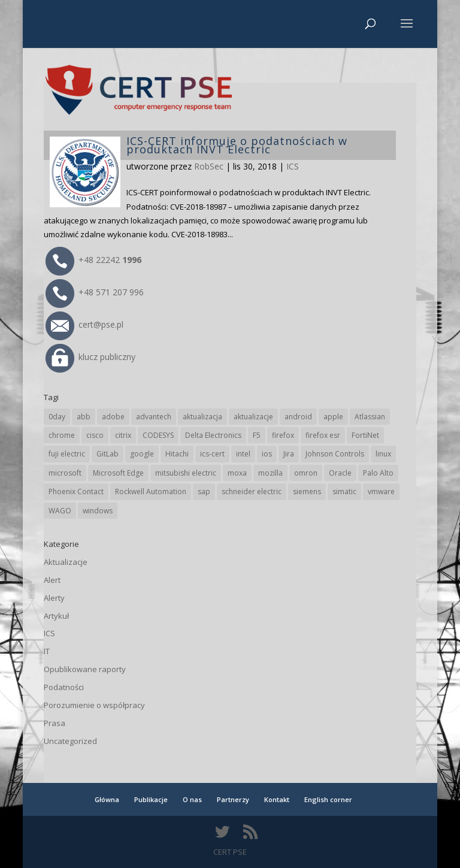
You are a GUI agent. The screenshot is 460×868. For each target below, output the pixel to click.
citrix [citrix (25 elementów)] (123, 435)
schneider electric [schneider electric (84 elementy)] (252, 492)
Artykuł (56, 616)
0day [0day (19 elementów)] (57, 417)
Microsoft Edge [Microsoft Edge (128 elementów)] (118, 473)
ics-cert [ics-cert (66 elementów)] (212, 454)
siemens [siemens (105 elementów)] (307, 492)
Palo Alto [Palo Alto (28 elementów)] (378, 473)
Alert (52, 580)
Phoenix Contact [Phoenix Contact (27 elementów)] (76, 492)
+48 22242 (93, 260)
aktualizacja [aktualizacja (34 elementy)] (202, 417)
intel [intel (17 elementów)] (243, 454)
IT (47, 651)
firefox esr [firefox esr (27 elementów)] (323, 435)
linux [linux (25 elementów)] (383, 454)
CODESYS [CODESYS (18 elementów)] (158, 435)
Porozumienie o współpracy (94, 705)
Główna (107, 799)
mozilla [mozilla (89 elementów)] (270, 473)
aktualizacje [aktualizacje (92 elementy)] (253, 417)
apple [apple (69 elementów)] (333, 417)
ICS (293, 166)
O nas (192, 799)
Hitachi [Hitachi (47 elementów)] (177, 454)
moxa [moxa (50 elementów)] (237, 473)
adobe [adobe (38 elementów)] (113, 417)
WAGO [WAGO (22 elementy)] (60, 511)
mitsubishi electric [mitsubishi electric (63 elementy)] (186, 473)
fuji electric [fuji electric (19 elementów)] (67, 454)
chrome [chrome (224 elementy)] (62, 435)
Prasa (55, 723)
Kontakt (277, 799)
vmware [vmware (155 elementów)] (381, 492)
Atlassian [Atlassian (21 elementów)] (370, 417)
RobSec (209, 166)
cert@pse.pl (84, 324)
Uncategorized (70, 741)
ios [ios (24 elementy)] (267, 454)
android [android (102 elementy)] (298, 417)
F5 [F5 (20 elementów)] (257, 435)
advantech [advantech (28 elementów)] (154, 417)
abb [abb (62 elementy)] (84, 417)
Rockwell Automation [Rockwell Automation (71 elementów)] (151, 492)
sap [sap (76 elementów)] (204, 492)
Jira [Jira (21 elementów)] (289, 454)
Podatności (64, 687)
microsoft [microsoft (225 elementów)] (65, 473)
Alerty (54, 598)
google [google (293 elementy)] (142, 454)
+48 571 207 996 (95, 292)
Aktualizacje (66, 562)
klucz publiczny (90, 357)
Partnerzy (233, 799)
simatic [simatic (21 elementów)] (344, 492)
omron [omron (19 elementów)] (306, 473)
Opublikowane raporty (85, 669)
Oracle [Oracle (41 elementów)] (340, 473)
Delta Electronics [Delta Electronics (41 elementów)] (213, 435)
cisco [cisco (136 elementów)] (95, 435)
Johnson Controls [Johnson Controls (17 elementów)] (335, 454)
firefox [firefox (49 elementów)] (283, 435)
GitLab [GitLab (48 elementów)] (108, 454)
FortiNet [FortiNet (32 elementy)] (365, 435)
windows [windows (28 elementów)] (98, 511)
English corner (328, 799)
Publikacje (151, 799)
